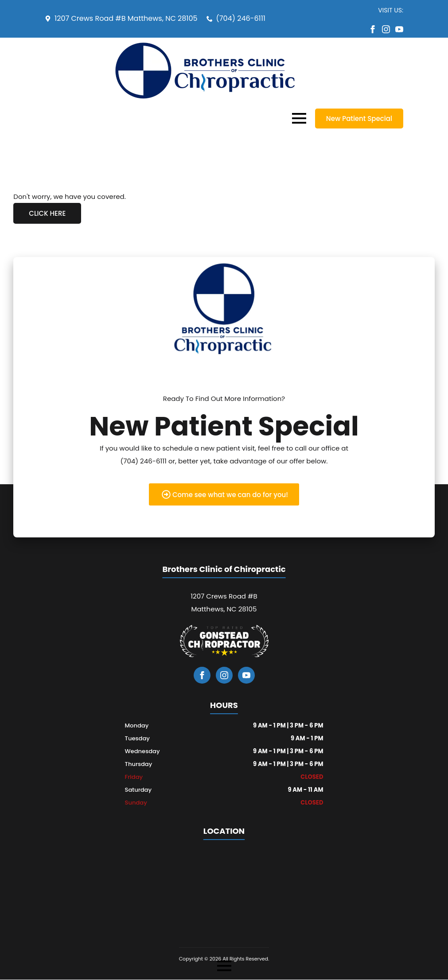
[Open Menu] (299, 118)
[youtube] (399, 29)
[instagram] (386, 29)
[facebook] (373, 29)
